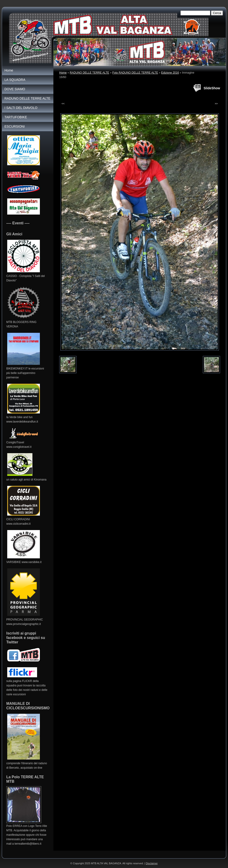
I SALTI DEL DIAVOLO (21, 108)
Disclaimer (152, 863)
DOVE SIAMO (15, 89)
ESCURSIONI (15, 126)
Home (63, 73)
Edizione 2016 (170, 73)
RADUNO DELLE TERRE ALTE (89, 73)
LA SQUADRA (15, 80)
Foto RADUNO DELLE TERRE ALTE (135, 73)
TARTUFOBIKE (16, 117)
